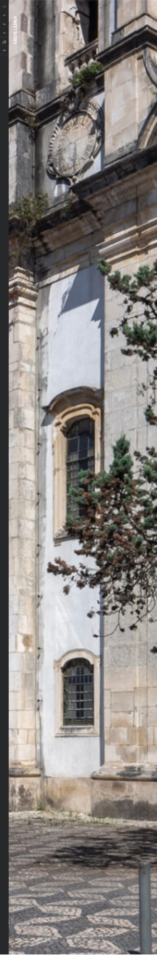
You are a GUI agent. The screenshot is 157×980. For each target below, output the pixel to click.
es (4, 33)
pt (4, 15)
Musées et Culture (79, 953)
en (4, 24)
